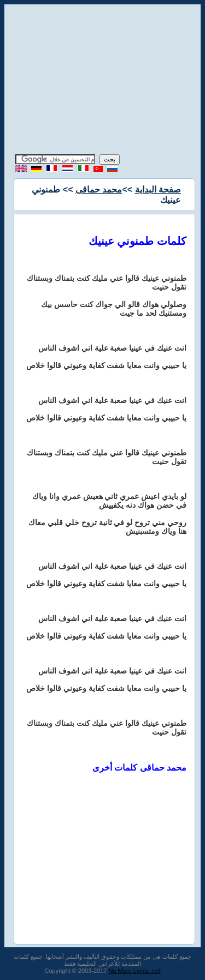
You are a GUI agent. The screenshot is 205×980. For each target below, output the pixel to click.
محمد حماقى (99, 190)
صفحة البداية (158, 190)
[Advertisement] (103, 81)
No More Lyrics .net (135, 971)
